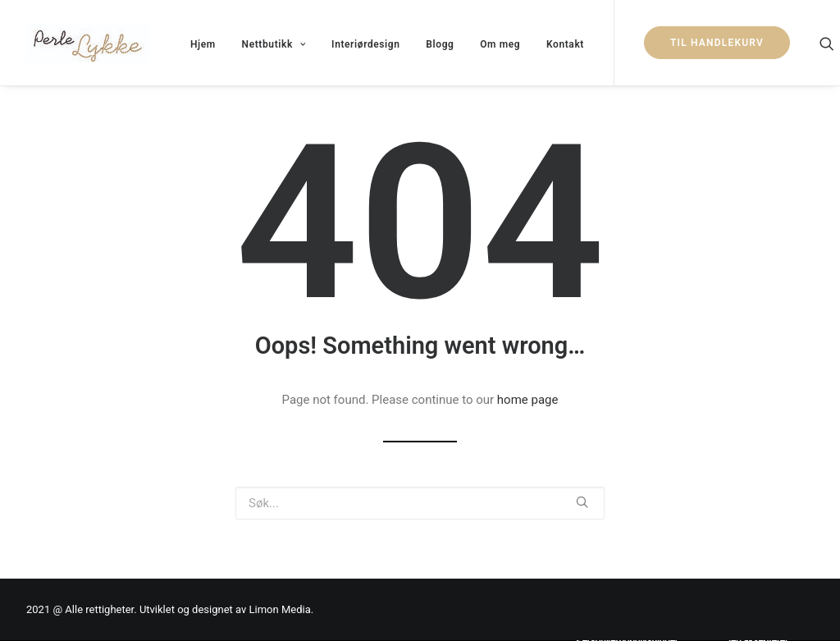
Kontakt (565, 44)
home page (528, 400)
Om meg (500, 44)
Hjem (203, 44)
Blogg (440, 44)
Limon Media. (282, 609)
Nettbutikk (274, 44)
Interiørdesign (366, 44)
